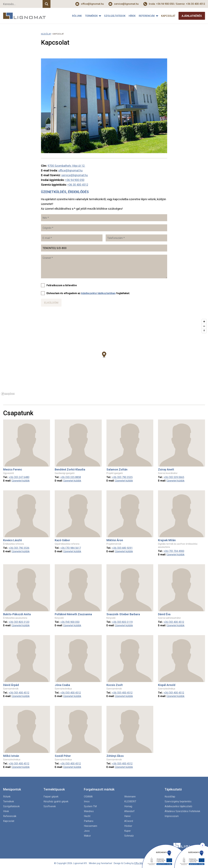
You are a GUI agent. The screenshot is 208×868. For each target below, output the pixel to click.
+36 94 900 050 (75, 180)
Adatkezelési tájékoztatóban (98, 293)
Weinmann (130, 797)
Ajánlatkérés (192, 16)
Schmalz (129, 836)
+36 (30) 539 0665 (174, 477)
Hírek (132, 16)
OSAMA (88, 797)
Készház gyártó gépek (56, 801)
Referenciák (147, 16)
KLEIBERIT (130, 801)
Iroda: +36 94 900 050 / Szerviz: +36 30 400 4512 (177, 4)
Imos (87, 801)
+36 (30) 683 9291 (122, 548)
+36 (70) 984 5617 (71, 548)
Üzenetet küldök (21, 481)
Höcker (128, 826)
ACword (129, 821)
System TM (90, 806)
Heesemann (91, 826)
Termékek (91, 16)
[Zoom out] (204, 326)
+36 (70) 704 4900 (174, 551)
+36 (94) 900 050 (70, 622)
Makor (87, 836)
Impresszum (172, 816)
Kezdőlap (46, 34)
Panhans (89, 821)
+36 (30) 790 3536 (19, 548)
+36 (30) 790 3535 (122, 477)
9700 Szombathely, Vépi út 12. (66, 166)
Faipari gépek (51, 797)
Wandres (89, 811)
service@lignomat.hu (126, 4)
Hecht (87, 816)
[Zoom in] (204, 322)
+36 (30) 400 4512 (174, 622)
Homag (128, 806)
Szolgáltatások (115, 16)
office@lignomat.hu (92, 4)
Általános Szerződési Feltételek (182, 811)
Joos (87, 831)
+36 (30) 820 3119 (122, 622)
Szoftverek (50, 806)
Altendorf (129, 811)
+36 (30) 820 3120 (19, 622)
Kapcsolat (168, 16)
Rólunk (77, 16)
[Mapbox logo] (8, 394)
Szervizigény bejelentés (178, 801)
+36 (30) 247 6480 (19, 477)
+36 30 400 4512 (78, 185)
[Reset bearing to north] (204, 331)
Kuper (127, 831)
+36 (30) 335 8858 (71, 477)
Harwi (127, 816)
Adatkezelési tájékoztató (178, 806)
